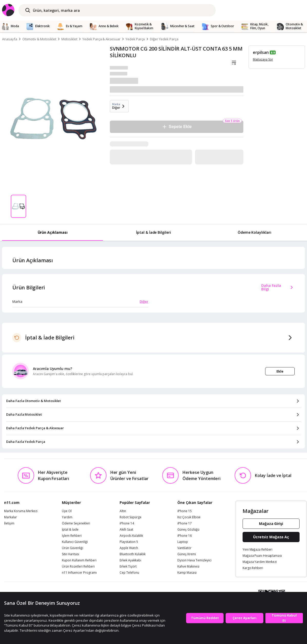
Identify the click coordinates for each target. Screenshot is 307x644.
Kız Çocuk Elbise (189, 517)
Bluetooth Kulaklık (133, 554)
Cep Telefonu (129, 573)
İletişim (9, 523)
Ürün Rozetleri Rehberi (78, 567)
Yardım (67, 517)
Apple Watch (129, 548)
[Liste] (234, 63)
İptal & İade (70, 530)
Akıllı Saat (126, 530)
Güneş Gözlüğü (188, 530)
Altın (123, 511)
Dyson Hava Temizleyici (194, 560)
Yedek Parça (135, 39)
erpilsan (261, 52)
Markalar (11, 517)
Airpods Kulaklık (131, 536)
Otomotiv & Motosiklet (39, 39)
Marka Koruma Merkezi (21, 511)
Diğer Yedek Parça (164, 39)
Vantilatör (184, 548)
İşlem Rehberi (72, 536)
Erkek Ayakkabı (130, 560)
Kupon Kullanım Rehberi (79, 560)
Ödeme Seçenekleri (76, 523)
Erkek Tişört (128, 567)
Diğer (144, 301)
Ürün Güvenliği (73, 548)
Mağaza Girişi (271, 524)
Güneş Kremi (187, 554)
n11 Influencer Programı (79, 573)
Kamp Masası (187, 573)
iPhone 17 (185, 523)
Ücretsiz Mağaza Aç (271, 537)
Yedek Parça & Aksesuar (101, 39)
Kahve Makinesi (188, 567)
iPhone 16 (185, 536)
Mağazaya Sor (263, 59)
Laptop (183, 542)
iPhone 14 (127, 523)
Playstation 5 (129, 542)
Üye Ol (67, 511)
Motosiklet (69, 39)
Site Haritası (70, 554)
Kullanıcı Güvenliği (75, 542)
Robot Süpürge (131, 517)
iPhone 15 (185, 511)
